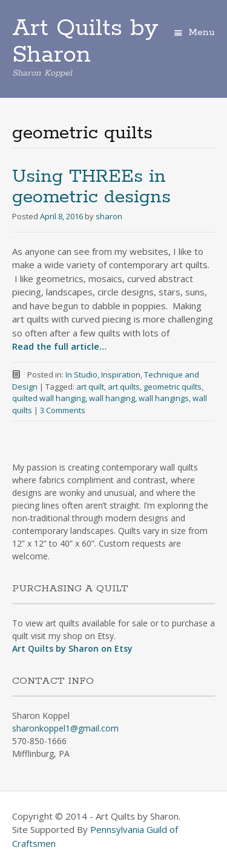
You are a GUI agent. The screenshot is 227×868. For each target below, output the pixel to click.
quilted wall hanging (49, 398)
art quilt (90, 387)
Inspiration (121, 375)
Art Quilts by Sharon (85, 42)
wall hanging (112, 398)
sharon (109, 216)
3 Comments (63, 410)
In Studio (81, 375)
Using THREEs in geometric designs (91, 187)
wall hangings (164, 398)
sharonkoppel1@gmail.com (65, 728)
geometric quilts (173, 387)
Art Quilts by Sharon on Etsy (72, 648)
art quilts (124, 387)
